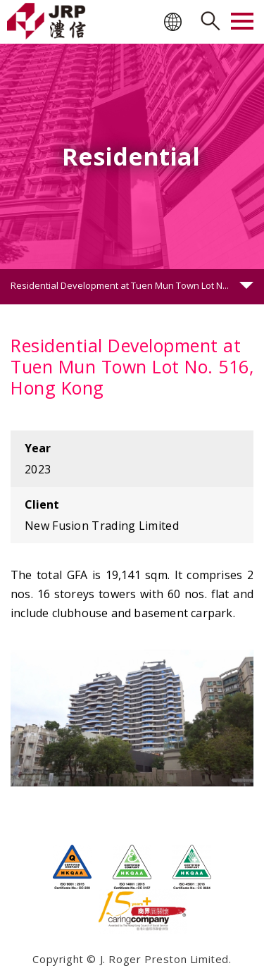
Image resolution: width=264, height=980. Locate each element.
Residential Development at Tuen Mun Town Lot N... (120, 285)
